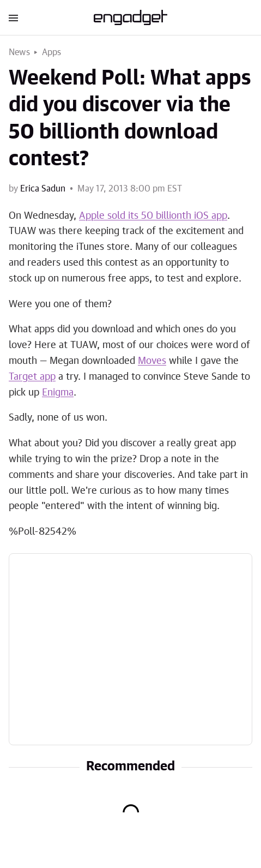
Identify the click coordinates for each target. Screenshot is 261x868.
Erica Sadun (43, 189)
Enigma (58, 393)
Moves (152, 361)
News (19, 52)
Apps (52, 52)
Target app (32, 377)
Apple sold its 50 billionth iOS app (153, 216)
